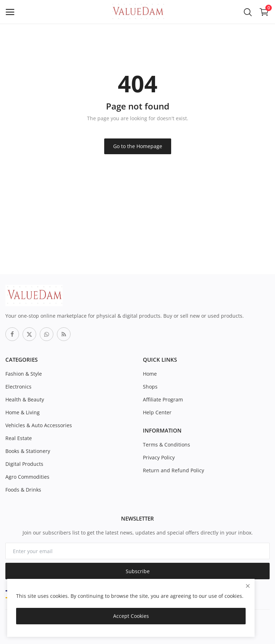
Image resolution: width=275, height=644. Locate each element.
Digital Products (24, 464)
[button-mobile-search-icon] (248, 12)
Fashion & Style (24, 374)
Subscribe (138, 571)
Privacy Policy (159, 457)
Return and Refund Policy (173, 470)
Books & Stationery (28, 451)
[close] (248, 586)
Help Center (157, 412)
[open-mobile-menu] (10, 12)
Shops (150, 387)
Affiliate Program (163, 399)
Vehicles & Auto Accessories (39, 425)
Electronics (18, 387)
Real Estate (19, 438)
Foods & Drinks (23, 490)
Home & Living (23, 412)
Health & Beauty (25, 399)
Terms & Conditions (167, 445)
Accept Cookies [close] (131, 616)
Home (150, 374)
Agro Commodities (27, 477)
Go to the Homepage (138, 146)
